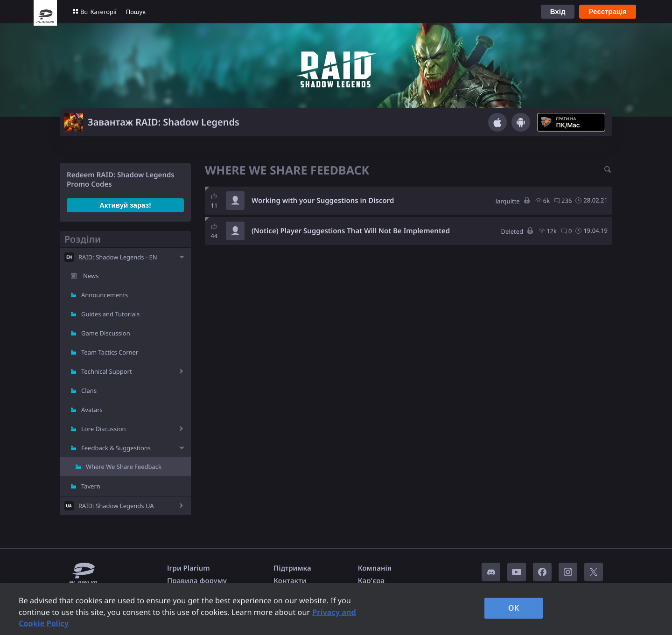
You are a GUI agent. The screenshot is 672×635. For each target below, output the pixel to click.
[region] (336, 609)
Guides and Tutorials (110, 314)
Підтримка (292, 568)
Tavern (91, 486)
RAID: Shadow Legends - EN (118, 257)
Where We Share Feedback (124, 467)
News (91, 276)
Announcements (105, 295)
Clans (89, 391)
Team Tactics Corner (110, 352)
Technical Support (107, 371)
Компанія (375, 568)
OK (514, 608)
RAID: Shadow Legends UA (116, 506)
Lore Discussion (104, 429)
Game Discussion (106, 333)
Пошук (136, 12)
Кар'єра (371, 581)
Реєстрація (608, 11)
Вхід (558, 11)
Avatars (92, 410)
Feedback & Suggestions (116, 448)
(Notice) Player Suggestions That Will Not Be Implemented (351, 231)
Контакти (290, 581)
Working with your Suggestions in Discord (323, 201)
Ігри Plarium (189, 568)
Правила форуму (197, 581)
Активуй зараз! (125, 205)
